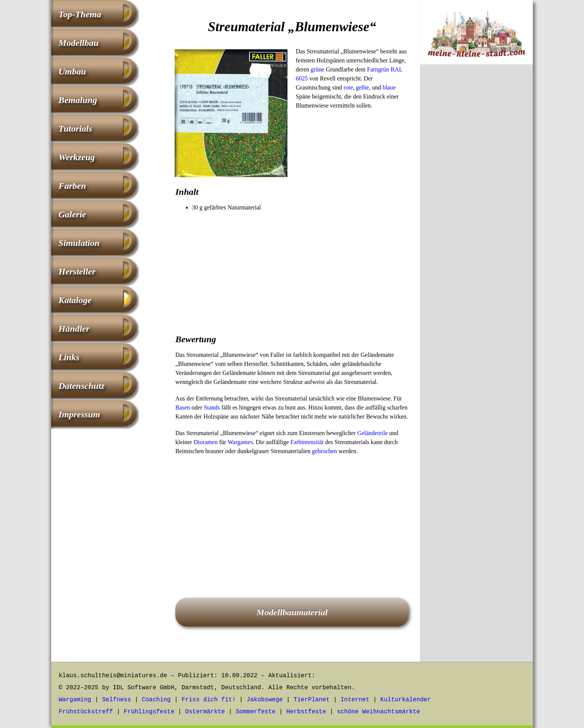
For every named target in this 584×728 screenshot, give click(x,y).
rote (348, 87)
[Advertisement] (292, 268)
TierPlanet (312, 700)
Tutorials (75, 129)
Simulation (79, 243)
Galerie (72, 214)
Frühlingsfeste (149, 712)
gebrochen (325, 451)
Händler (74, 329)
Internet (355, 700)
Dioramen (205, 442)
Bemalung (78, 100)
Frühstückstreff (86, 712)
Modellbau (78, 43)
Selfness (116, 700)
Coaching (156, 700)
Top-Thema (80, 14)
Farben (72, 186)
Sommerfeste (256, 712)
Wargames (240, 442)
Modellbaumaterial (292, 612)
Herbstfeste (306, 712)
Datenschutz (81, 386)
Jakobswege (265, 700)
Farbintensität (307, 442)
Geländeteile (372, 433)
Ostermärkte (205, 712)
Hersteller (77, 271)
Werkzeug (77, 157)
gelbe (363, 87)
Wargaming (75, 700)
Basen (183, 407)
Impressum (79, 414)
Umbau (72, 71)
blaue (389, 87)
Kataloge (75, 300)
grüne (318, 69)
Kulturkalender (406, 700)
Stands (212, 407)
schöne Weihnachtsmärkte (378, 712)
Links (69, 357)
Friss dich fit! (208, 700)
